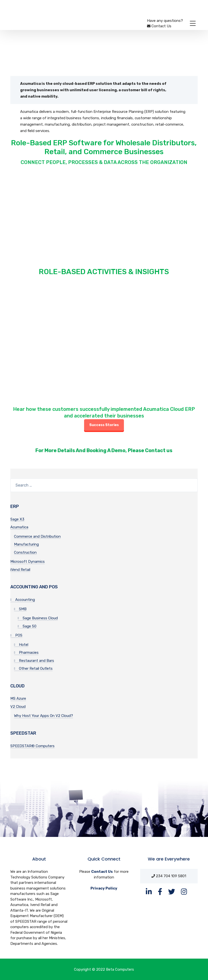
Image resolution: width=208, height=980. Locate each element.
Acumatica (19, 527)
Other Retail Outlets (36, 668)
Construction (25, 552)
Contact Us (102, 872)
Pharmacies (29, 653)
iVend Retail (20, 570)
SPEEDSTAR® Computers (32, 746)
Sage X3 (17, 519)
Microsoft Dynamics (28, 562)
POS (19, 635)
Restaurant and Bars (37, 661)
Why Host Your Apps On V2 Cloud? (44, 716)
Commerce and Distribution (37, 536)
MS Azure (18, 698)
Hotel (24, 645)
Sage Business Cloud (40, 618)
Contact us (159, 450)
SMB (23, 609)
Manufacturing (26, 544)
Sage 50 (30, 626)
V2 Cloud (18, 707)
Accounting (25, 600)
